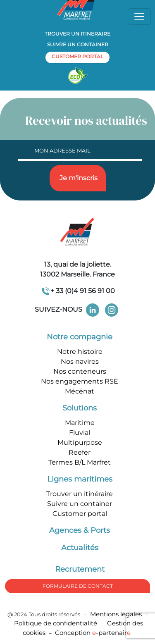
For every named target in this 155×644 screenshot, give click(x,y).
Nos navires (80, 361)
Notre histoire (80, 352)
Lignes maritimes (80, 479)
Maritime (80, 423)
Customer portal (80, 514)
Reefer (80, 452)
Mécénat (80, 391)
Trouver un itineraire (77, 34)
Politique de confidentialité (56, 623)
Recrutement (80, 569)
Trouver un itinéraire (80, 494)
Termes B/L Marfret (80, 462)
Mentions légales (116, 614)
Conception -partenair (93, 633)
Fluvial (80, 433)
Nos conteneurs (80, 371)
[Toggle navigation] (139, 17)
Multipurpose (80, 442)
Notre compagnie (80, 337)
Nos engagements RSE (80, 381)
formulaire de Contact (78, 586)
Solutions (80, 408)
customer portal (77, 56)
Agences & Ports (80, 530)
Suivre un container (78, 44)
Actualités (80, 548)
